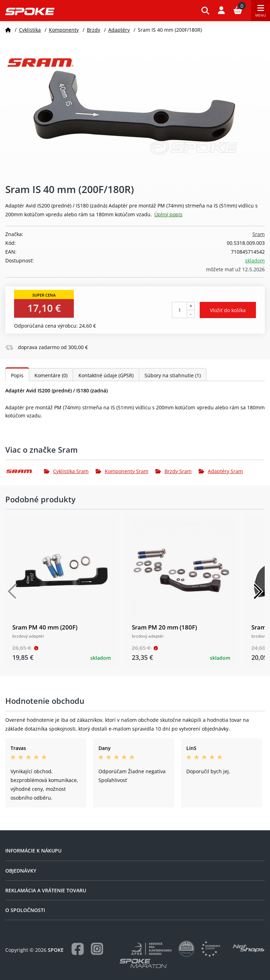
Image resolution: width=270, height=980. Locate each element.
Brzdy (94, 30)
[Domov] (8, 30)
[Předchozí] (12, 591)
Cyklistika (30, 30)
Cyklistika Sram (66, 471)
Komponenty (64, 30)
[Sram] (25, 471)
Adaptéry (119, 30)
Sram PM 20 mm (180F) (164, 627)
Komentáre (51, 375)
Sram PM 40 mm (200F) (45, 627)
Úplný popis (168, 214)
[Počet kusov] (179, 310)
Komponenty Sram (122, 471)
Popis (17, 375)
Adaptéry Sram (221, 471)
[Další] (258, 591)
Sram (259, 234)
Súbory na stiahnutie (173, 375)
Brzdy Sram (173, 471)
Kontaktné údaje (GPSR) (106, 375)
